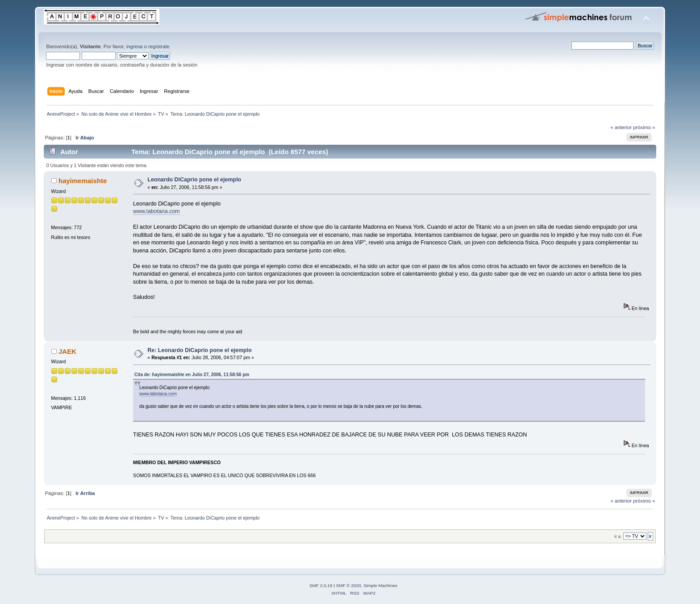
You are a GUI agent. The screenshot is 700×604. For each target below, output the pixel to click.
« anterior (621, 127)
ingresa (135, 46)
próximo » (644, 127)
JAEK (67, 351)
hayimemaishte (83, 181)
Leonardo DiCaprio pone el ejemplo (194, 180)
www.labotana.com (156, 211)
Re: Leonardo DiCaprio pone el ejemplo (199, 350)
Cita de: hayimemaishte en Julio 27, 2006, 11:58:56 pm (192, 375)
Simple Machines (380, 585)
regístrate (159, 46)
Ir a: (618, 536)
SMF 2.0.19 (321, 585)
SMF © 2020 (349, 585)
